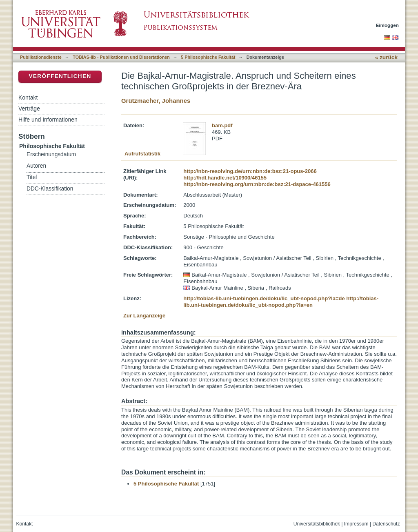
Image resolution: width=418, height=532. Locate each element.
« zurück (386, 57)
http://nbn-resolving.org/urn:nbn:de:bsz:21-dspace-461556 (257, 184)
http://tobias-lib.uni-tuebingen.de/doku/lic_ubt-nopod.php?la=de (264, 298)
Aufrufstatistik (142, 154)
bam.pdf (222, 125)
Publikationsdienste (41, 57)
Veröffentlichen (60, 76)
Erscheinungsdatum (51, 154)
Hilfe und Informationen (48, 120)
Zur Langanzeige (144, 316)
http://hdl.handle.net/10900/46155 (225, 178)
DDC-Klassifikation (50, 189)
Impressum (356, 524)
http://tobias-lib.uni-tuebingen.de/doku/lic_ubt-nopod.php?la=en (281, 302)
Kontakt (28, 98)
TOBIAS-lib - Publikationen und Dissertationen (121, 57)
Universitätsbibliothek (317, 524)
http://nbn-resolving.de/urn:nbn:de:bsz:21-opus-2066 (250, 171)
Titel (32, 177)
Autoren (36, 166)
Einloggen (388, 25)
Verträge (29, 109)
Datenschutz (386, 524)
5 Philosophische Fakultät (208, 57)
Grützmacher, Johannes (156, 101)
